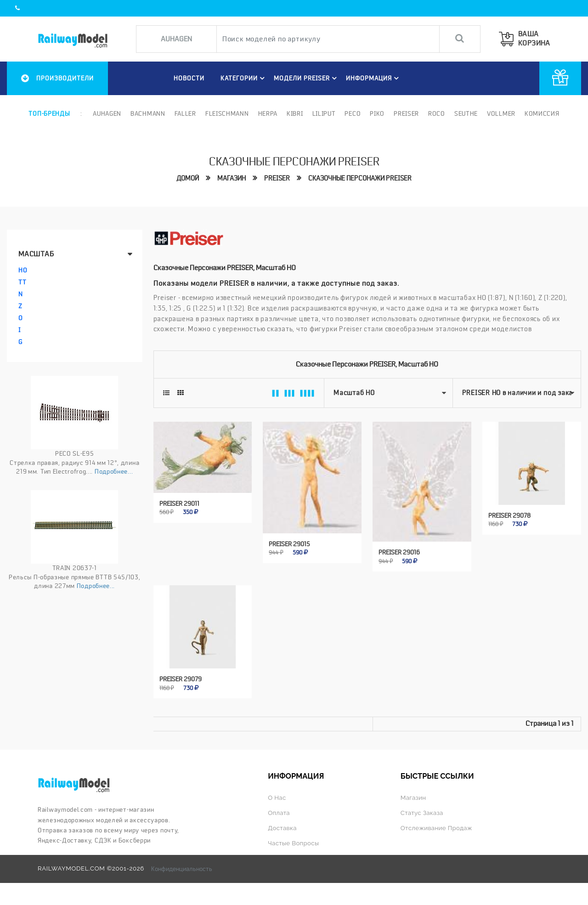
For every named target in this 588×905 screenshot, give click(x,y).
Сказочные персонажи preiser (360, 178)
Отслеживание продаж (436, 828)
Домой (188, 178)
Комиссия (542, 113)
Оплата (279, 813)
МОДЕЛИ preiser (307, 78)
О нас (277, 798)
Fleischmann (227, 113)
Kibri (295, 113)
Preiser (406, 113)
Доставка (282, 828)
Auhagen (107, 113)
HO (23, 270)
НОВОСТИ (189, 78)
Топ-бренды (49, 113)
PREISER (277, 178)
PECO (353, 113)
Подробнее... (114, 471)
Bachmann (148, 113)
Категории (244, 78)
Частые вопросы (293, 843)
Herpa (268, 113)
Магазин (232, 178)
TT (22, 282)
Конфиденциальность (182, 869)
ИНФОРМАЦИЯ (374, 78)
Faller (185, 113)
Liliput (324, 113)
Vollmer (501, 113)
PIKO (377, 113)
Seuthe (466, 113)
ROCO (437, 113)
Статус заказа (422, 813)
